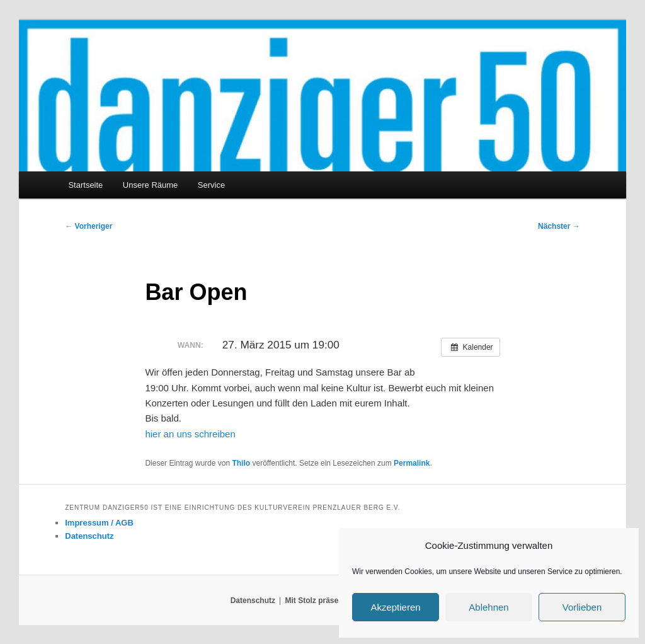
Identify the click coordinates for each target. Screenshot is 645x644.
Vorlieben (582, 607)
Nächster (559, 226)
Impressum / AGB (99, 523)
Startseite (85, 185)
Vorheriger (88, 226)
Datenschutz (89, 536)
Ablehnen (488, 607)
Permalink (412, 463)
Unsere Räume (150, 185)
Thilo (241, 463)
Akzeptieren (395, 607)
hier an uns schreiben (190, 434)
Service (211, 185)
